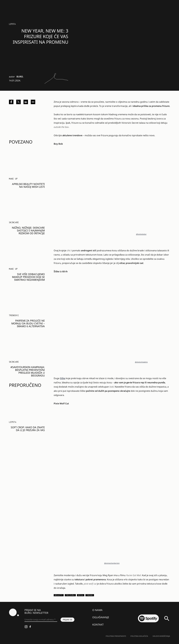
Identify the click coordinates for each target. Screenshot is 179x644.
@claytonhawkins (141, 362)
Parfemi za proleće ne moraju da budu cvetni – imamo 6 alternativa (28, 323)
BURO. (20, 77)
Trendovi (14, 315)
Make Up (13, 179)
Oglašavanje (101, 617)
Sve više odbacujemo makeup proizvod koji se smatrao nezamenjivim (28, 277)
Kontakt (98, 625)
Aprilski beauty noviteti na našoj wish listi (28, 185)
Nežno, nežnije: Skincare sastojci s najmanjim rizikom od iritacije (28, 230)
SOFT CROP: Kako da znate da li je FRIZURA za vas (28, 429)
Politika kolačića (139, 636)
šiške (63, 378)
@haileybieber (141, 234)
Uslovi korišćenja (161, 636)
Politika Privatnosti (116, 636)
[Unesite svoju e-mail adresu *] (41, 620)
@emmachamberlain (112, 563)
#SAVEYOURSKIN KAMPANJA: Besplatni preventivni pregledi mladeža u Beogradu (28, 371)
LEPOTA (12, 24)
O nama (97, 610)
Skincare (14, 222)
